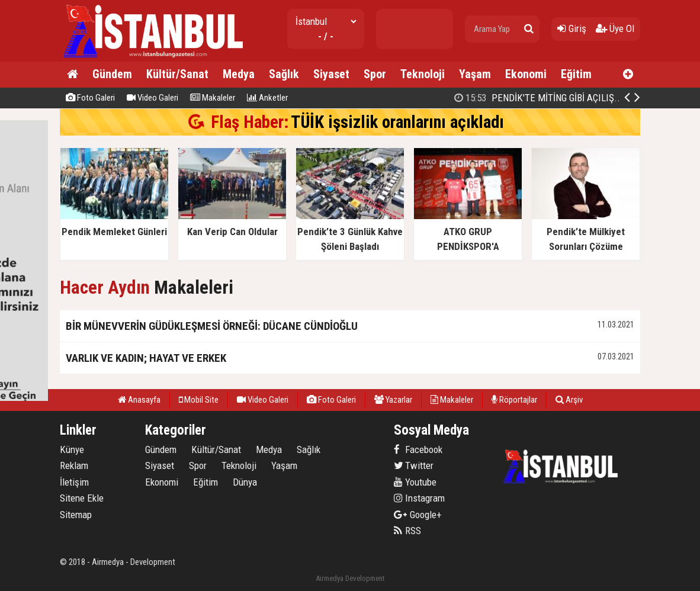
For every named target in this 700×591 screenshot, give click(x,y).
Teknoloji (423, 74)
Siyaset (331, 74)
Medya (239, 74)
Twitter (414, 465)
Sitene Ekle (82, 498)
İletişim (74, 482)
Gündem (112, 74)
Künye (72, 449)
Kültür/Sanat (177, 74)
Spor (375, 74)
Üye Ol (615, 28)
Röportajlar (514, 400)
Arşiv (569, 400)
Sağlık (284, 74)
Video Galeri (152, 98)
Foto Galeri (90, 98)
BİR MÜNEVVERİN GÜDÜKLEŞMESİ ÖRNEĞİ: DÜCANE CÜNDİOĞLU (212, 326)
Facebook (418, 449)
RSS (407, 531)
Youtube (415, 482)
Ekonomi (526, 74)
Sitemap (76, 515)
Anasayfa (139, 400)
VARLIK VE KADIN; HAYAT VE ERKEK (146, 358)
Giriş (572, 28)
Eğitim (576, 74)
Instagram (419, 498)
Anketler (267, 98)
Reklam (74, 465)
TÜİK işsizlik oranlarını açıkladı (397, 122)
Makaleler (213, 98)
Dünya (245, 482)
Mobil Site (199, 400)
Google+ (418, 515)
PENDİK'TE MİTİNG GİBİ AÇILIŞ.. (537, 98)
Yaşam (475, 74)
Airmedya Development (350, 578)
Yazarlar (393, 400)
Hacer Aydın (105, 288)
